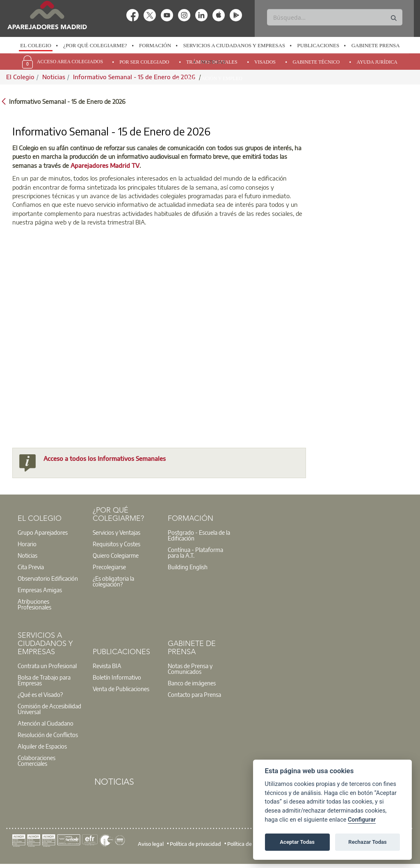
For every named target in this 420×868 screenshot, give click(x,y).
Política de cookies (249, 844)
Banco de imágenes (192, 683)
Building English (188, 567)
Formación (155, 45)
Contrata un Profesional (47, 666)
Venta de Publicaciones (121, 689)
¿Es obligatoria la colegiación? (113, 581)
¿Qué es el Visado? (40, 694)
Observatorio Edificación (48, 578)
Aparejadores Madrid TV (105, 165)
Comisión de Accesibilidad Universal (49, 709)
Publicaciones (318, 45)
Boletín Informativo (117, 677)
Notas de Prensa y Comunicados (190, 669)
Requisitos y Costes (116, 544)
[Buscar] (334, 17)
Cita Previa (31, 567)
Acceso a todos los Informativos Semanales (105, 458)
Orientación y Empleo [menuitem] (213, 78)
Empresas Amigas (40, 590)
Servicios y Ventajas (116, 532)
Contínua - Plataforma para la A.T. (195, 552)
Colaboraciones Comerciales (37, 760)
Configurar (362, 820)
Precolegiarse (109, 567)
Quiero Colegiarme (116, 555)
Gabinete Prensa (376, 45)
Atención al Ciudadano (46, 723)
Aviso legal (151, 844)
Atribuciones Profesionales (34, 604)
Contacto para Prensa (194, 694)
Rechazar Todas (367, 842)
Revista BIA (107, 666)
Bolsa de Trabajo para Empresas (44, 680)
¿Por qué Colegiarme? (95, 45)
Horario (27, 544)
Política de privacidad (195, 844)
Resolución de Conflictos (48, 735)
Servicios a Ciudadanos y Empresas (234, 45)
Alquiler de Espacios (42, 746)
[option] (36, 46)
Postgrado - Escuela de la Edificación (199, 535)
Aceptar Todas (297, 842)
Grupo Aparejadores (43, 532)
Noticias (213, 62)
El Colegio (36, 45)
